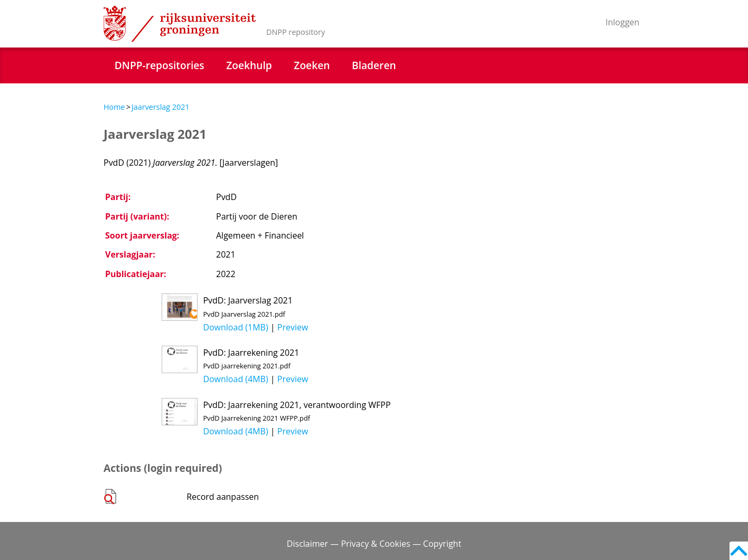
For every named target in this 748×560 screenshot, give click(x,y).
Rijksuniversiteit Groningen (180, 24)
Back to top (739, 551)
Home (114, 107)
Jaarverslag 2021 (161, 107)
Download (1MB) (235, 327)
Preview (293, 327)
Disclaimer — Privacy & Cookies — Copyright (374, 544)
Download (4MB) (235, 379)
